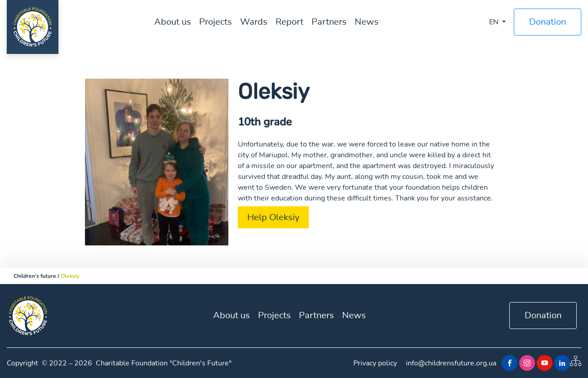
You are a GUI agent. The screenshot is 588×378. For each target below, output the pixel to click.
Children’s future (35, 276)
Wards (254, 22)
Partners (329, 22)
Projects (216, 22)
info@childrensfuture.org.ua (451, 363)
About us (173, 22)
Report (290, 22)
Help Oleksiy (273, 217)
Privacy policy (375, 363)
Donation (548, 22)
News (367, 22)
